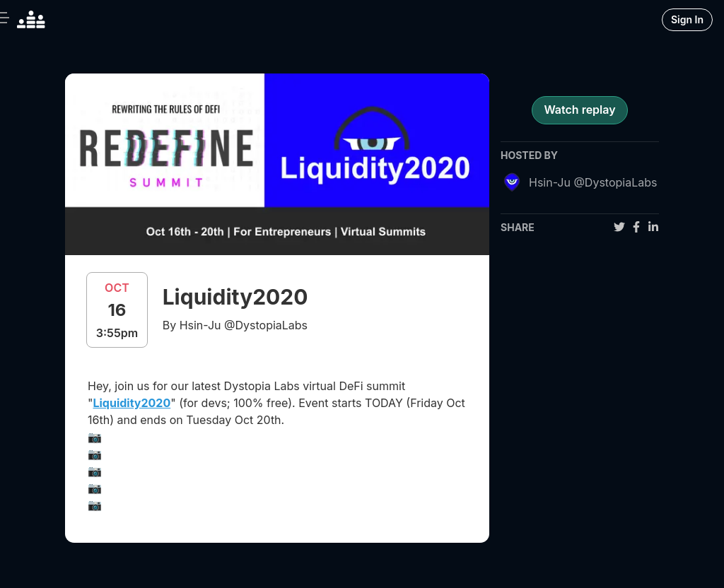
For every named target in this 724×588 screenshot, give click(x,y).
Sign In (687, 19)
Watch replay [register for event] (579, 110)
